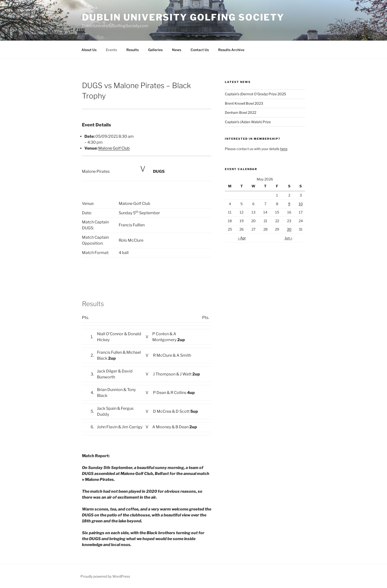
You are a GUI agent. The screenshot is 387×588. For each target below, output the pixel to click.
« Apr (242, 238)
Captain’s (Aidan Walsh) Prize (248, 122)
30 (289, 229)
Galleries (155, 50)
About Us (89, 50)
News (177, 50)
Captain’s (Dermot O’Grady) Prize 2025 (255, 94)
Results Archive (231, 50)
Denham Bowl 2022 (241, 112)
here (284, 149)
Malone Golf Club (114, 148)
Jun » (288, 238)
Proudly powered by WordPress (105, 576)
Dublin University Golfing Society (183, 17)
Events (111, 50)
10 (301, 204)
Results (133, 50)
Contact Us (200, 50)
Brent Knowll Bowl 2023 (244, 103)
